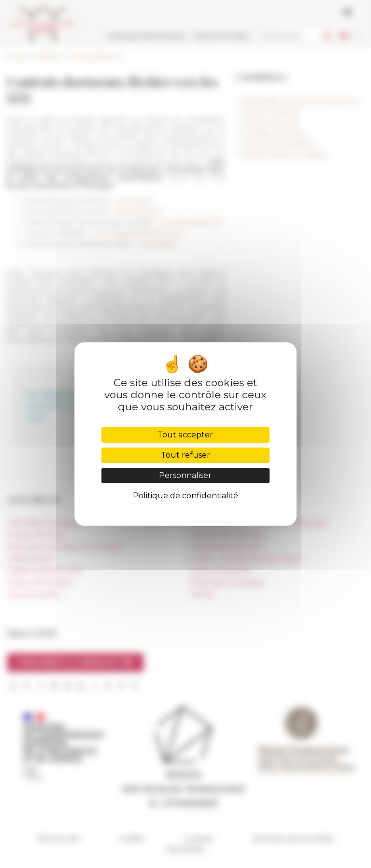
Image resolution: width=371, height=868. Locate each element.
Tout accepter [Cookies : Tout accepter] (185, 435)
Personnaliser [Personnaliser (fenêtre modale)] (185, 475)
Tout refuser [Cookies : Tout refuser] (185, 455)
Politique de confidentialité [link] (185, 496)
